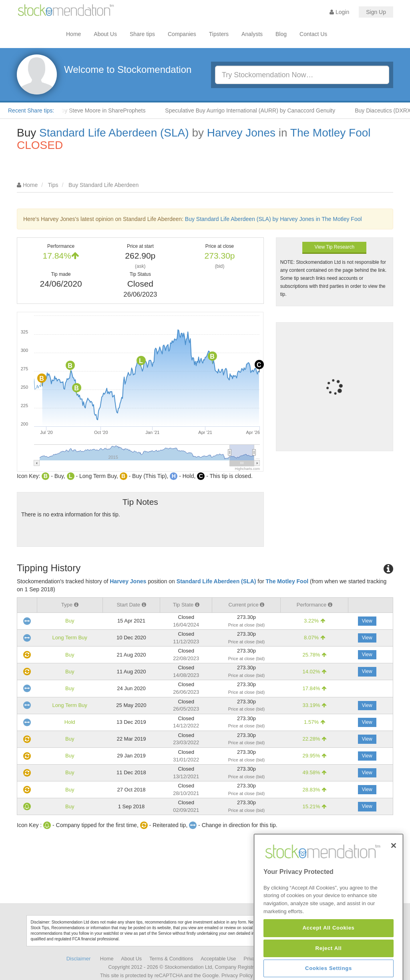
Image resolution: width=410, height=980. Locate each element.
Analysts (252, 34)
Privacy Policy (237, 976)
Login (339, 12)
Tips (53, 185)
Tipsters (219, 34)
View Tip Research (334, 247)
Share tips (142, 34)
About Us (105, 34)
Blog (281, 34)
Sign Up (376, 12)
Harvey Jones (241, 133)
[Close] (394, 886)
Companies (182, 34)
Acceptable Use (218, 959)
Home (73, 34)
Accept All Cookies (328, 968)
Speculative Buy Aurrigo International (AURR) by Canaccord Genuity (257, 110)
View (367, 621)
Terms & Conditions (171, 959)
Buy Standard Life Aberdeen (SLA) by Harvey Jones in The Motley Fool (273, 219)
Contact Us (313, 34)
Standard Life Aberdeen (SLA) (114, 133)
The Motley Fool (331, 133)
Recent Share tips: (31, 110)
